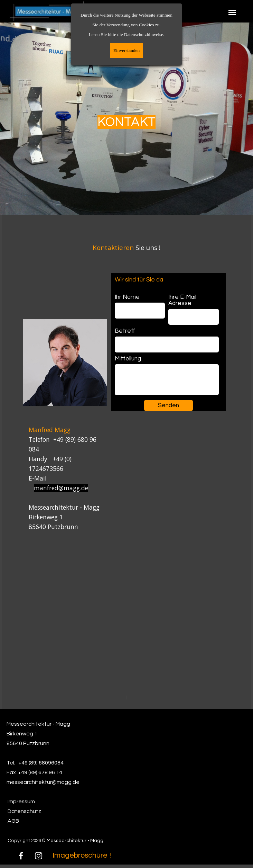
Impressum (21, 802)
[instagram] (39, 856)
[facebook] (21, 856)
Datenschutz (24, 811)
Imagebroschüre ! (82, 855)
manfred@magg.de (61, 488)
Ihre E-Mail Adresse (182, 300)
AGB (13, 821)
